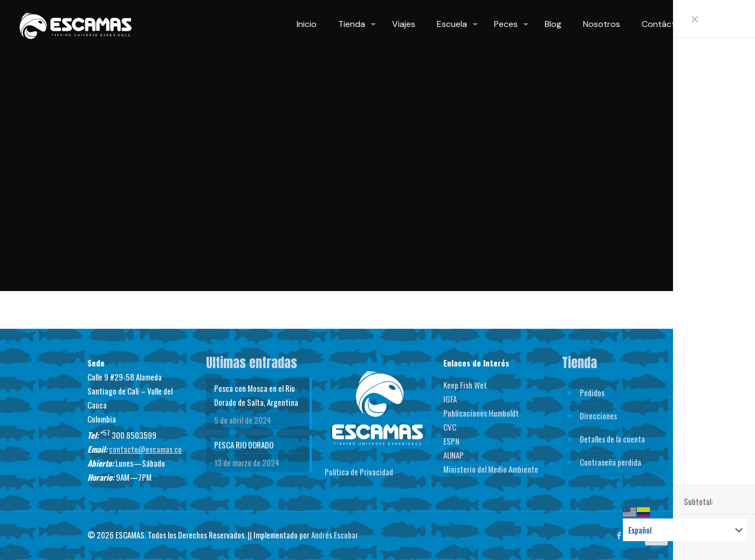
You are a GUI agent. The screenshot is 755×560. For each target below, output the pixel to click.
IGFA (450, 399)
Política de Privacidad (359, 472)
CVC (450, 427)
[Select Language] (685, 530)
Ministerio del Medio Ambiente (491, 469)
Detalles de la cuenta (612, 439)
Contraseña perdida (610, 462)
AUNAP (454, 455)
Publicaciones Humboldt (481, 413)
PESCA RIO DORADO (244, 445)
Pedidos (592, 392)
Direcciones (598, 416)
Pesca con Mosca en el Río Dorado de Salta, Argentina (256, 395)
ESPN (451, 441)
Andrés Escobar (335, 535)
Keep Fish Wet (465, 385)
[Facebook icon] (619, 535)
